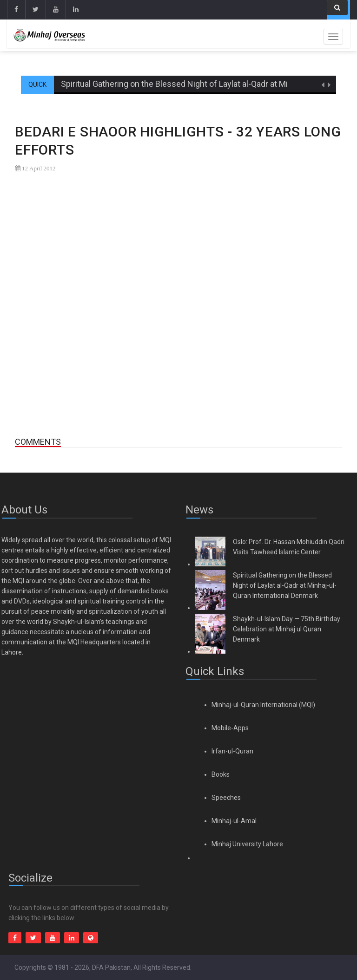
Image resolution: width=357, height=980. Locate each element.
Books (221, 774)
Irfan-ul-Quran (232, 751)
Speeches (226, 798)
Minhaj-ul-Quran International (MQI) (263, 705)
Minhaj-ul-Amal (234, 821)
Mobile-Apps (230, 728)
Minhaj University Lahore (247, 844)
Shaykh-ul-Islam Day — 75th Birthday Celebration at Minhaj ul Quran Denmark (287, 629)
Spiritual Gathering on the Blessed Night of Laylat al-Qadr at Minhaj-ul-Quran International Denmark (285, 585)
